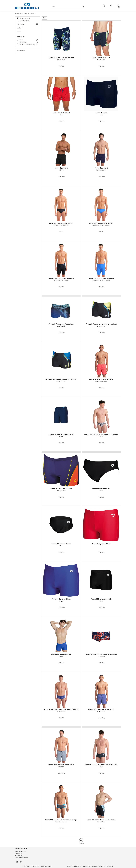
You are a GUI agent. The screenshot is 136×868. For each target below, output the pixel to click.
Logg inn (111, 6)
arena (21, 40)
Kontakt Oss (19, 855)
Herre (32, 14)
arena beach (23, 42)
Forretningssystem (73, 866)
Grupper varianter (25, 18)
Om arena (18, 854)
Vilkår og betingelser (22, 857)
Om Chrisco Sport (21, 852)
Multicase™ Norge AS (106, 866)
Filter (44, 18)
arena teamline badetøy (27, 44)
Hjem (25, 14)
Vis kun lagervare (25, 21)
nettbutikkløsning (87, 866)
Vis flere (81, 843)
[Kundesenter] (104, 6)
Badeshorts (21, 51)
